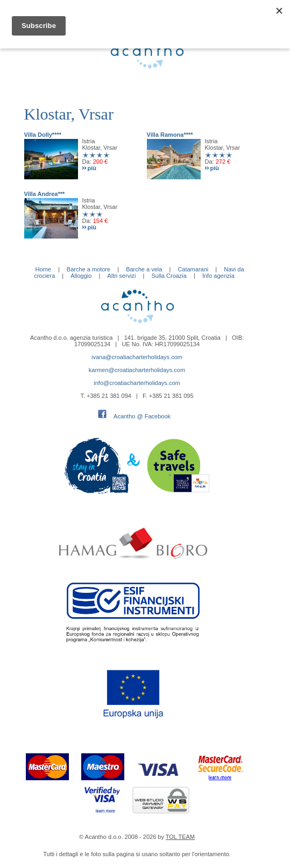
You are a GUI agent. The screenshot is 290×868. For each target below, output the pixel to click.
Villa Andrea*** (45, 194)
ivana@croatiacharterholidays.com (137, 357)
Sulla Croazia (169, 276)
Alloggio (81, 276)
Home (43, 269)
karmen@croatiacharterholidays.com (137, 370)
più (92, 168)
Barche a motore (89, 269)
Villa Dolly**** (43, 135)
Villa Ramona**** (170, 135)
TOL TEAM (180, 837)
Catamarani (193, 269)
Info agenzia (218, 276)
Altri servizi (121, 276)
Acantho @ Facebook (142, 416)
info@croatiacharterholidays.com (137, 383)
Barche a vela (144, 269)
